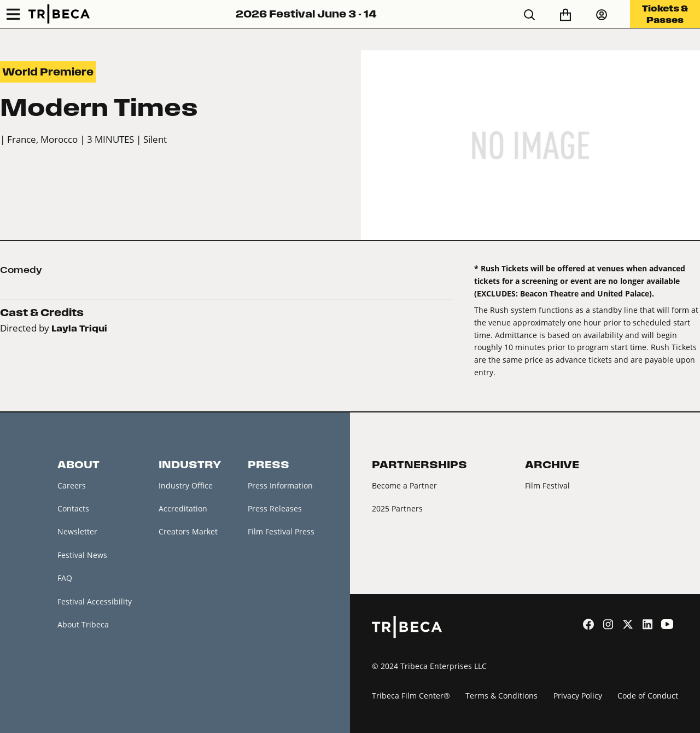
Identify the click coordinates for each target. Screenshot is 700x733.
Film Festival (547, 485)
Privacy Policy (578, 696)
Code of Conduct (648, 696)
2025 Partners (397, 508)
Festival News (82, 555)
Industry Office (186, 485)
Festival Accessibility (95, 601)
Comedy (21, 270)
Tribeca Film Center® (411, 696)
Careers (72, 485)
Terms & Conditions (501, 696)
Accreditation (183, 508)
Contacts (73, 508)
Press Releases (275, 508)
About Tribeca (83, 624)
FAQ (65, 578)
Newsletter (77, 531)
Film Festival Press (281, 531)
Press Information (280, 485)
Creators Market (188, 531)
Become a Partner (404, 485)
